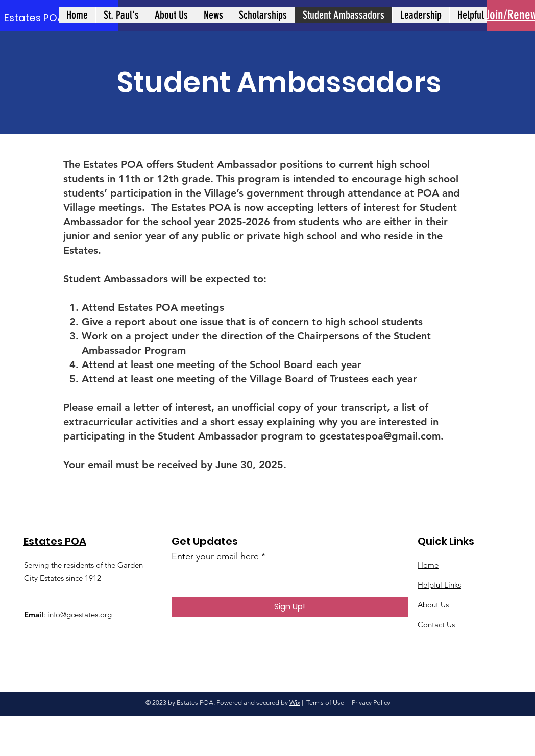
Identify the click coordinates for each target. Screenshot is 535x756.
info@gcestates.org (80, 614)
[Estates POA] (35, 18)
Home (428, 565)
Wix (295, 703)
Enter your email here (215, 556)
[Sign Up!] (290, 607)
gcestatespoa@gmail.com (380, 436)
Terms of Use (325, 703)
